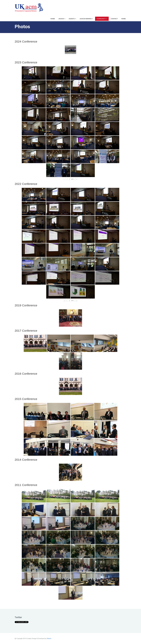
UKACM (62, 19)
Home (53, 19)
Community (102, 19)
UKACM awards (86, 19)
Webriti (49, 639)
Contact (114, 19)
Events (72, 19)
